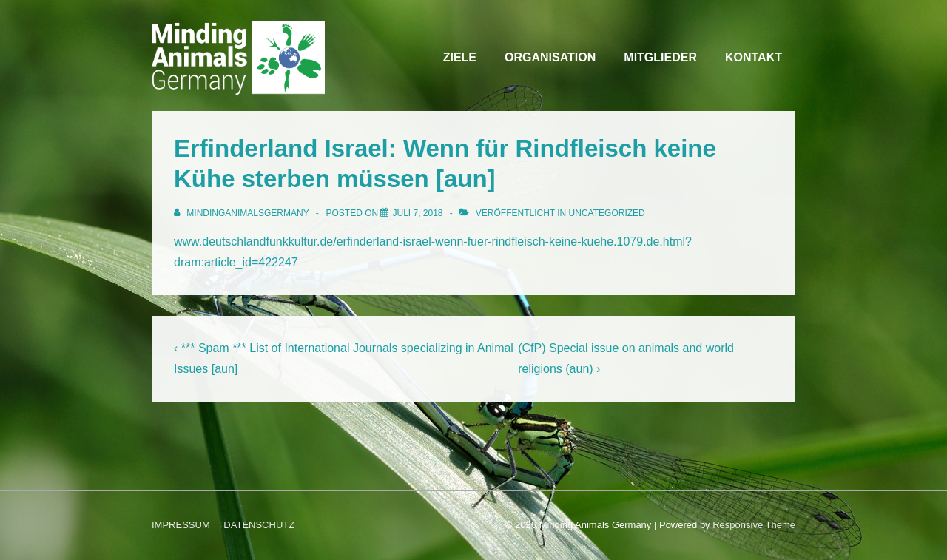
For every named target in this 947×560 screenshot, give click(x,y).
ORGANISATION (550, 57)
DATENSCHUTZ (259, 525)
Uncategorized (607, 213)
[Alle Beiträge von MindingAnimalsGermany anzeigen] (243, 213)
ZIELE (460, 57)
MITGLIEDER (660, 57)
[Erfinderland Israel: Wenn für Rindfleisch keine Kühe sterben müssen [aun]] (417, 213)
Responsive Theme (754, 525)
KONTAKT (754, 57)
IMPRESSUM (181, 525)
